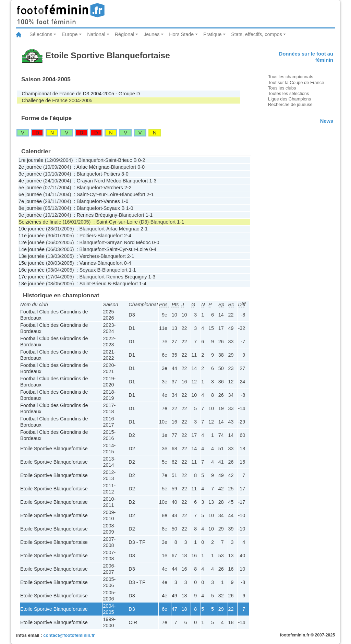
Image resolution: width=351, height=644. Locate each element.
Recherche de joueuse (290, 104)
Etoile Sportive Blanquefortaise (54, 449)
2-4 (128, 236)
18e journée (32, 284)
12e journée (32, 242)
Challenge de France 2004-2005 (57, 100)
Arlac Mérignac (93, 167)
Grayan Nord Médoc (99, 181)
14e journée (32, 249)
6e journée (30, 194)
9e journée (30, 215)
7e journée (30, 201)
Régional (125, 34)
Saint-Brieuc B (121, 160)
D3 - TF (137, 542)
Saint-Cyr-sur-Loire (98, 194)
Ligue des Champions (289, 99)
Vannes (112, 201)
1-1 (149, 215)
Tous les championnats (291, 77)
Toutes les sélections (289, 93)
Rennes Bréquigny (97, 215)
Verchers (113, 188)
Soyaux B (114, 208)
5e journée (30, 188)
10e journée (32, 229)
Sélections (41, 34)
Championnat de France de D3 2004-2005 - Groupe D (81, 94)
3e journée (30, 174)
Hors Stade (181, 34)
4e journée (30, 181)
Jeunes (152, 34)
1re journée (31, 160)
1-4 (143, 284)
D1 (132, 328)
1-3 (153, 181)
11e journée (32, 236)
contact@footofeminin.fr (69, 635)
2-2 (128, 188)
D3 (132, 315)
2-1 (150, 194)
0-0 (141, 167)
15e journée (32, 263)
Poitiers (112, 174)
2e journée (30, 167)
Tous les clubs (282, 88)
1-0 (125, 201)
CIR (133, 622)
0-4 (153, 249)
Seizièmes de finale (40, 222)
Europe (70, 34)
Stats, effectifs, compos (257, 34)
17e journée (32, 277)
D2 (132, 435)
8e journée (30, 208)
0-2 (142, 160)
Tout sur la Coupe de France (296, 82)
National (96, 34)
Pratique (213, 34)
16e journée (32, 270)
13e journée (32, 256)
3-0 (125, 174)
